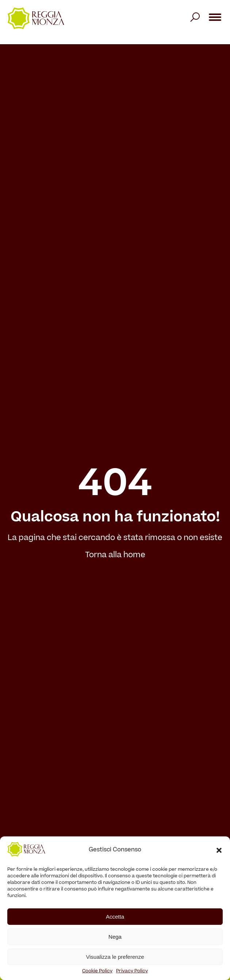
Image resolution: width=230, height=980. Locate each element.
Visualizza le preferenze (115, 957)
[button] (219, 850)
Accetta (115, 917)
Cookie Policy (97, 971)
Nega (115, 937)
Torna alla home (115, 555)
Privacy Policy (132, 971)
